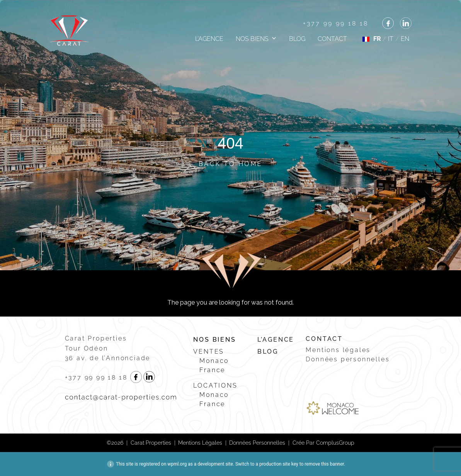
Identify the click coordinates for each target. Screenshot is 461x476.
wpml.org (177, 464)
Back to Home (230, 164)
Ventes (209, 351)
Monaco (214, 361)
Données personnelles (348, 359)
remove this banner (324, 464)
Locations (215, 385)
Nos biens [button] (252, 39)
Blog (297, 39)
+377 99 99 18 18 (336, 23)
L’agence (209, 39)
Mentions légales (338, 350)
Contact (332, 39)
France (212, 370)
